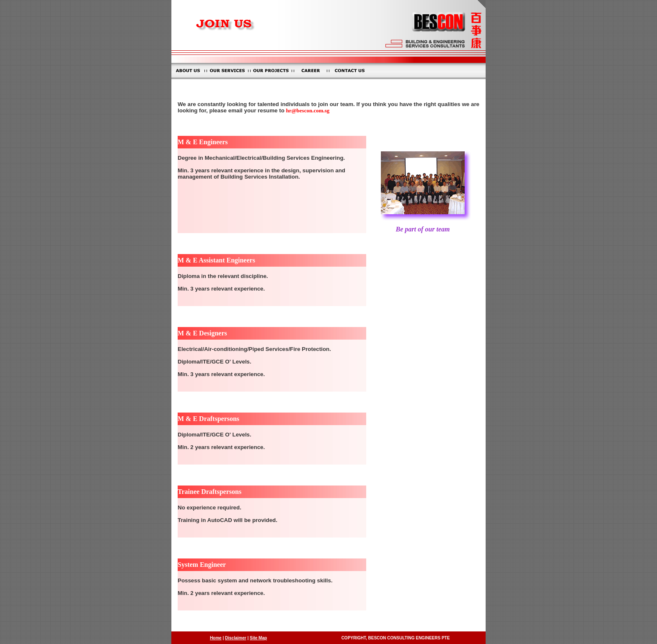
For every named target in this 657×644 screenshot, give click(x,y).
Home (216, 638)
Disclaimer (236, 638)
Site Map (258, 638)
